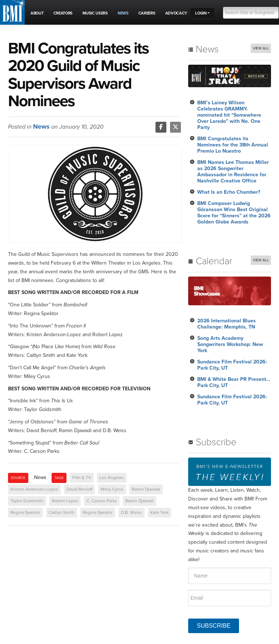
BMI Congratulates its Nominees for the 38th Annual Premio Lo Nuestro (233, 145)
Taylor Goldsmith (27, 501)
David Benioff (79, 489)
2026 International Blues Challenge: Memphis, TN (227, 324)
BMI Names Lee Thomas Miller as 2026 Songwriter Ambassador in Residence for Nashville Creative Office (233, 172)
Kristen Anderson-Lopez (34, 489)
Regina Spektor (25, 512)
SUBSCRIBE (214, 626)
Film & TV (82, 478)
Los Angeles (112, 478)
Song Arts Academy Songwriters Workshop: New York (230, 344)
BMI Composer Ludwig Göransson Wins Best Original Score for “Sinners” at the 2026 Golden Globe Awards (234, 213)
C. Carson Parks (102, 501)
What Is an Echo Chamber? (229, 192)
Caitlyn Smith (62, 512)
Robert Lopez (65, 501)
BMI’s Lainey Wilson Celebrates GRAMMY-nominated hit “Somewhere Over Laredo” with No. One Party (229, 115)
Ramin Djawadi (146, 489)
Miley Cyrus (112, 489)
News (41, 126)
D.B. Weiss (132, 512)
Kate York (159, 512)
